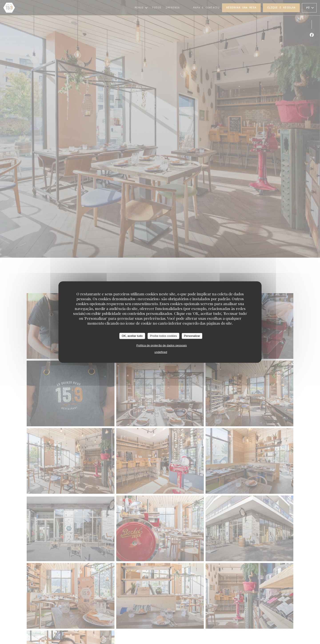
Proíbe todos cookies (163, 336)
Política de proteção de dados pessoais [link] (162, 345)
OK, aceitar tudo (132, 336)
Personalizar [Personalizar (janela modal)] (192, 336)
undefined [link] (161, 352)
